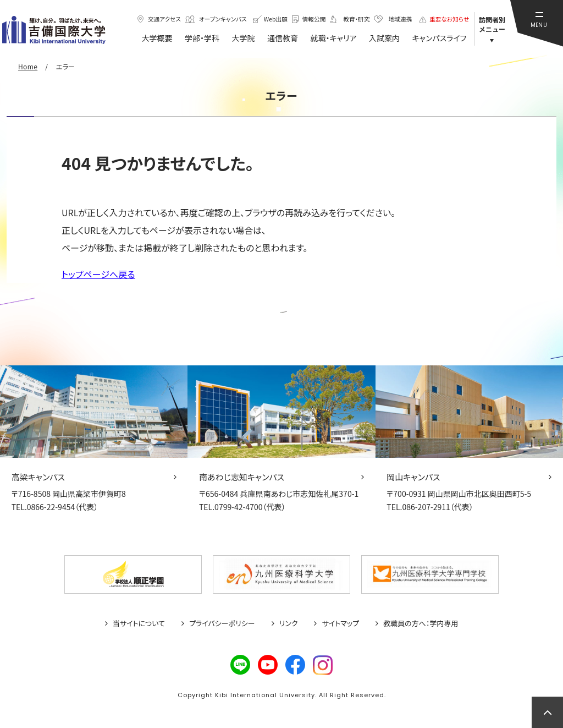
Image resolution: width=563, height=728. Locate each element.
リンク (289, 623)
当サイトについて (139, 623)
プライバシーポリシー (222, 623)
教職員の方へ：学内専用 (421, 623)
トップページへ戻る (98, 274)
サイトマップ (340, 623)
